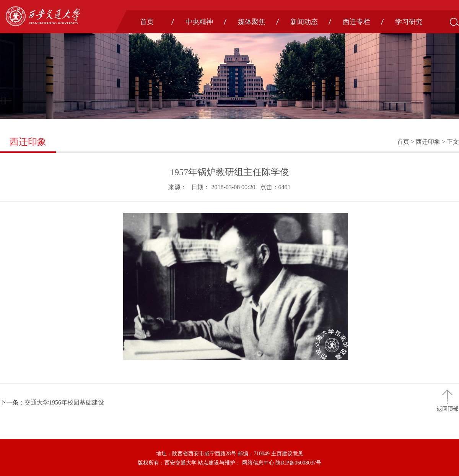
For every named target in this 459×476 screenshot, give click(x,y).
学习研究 (409, 22)
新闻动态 (304, 22)
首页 (147, 22)
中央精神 (199, 22)
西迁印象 (428, 142)
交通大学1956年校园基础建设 (64, 402)
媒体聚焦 (252, 22)
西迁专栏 (356, 22)
